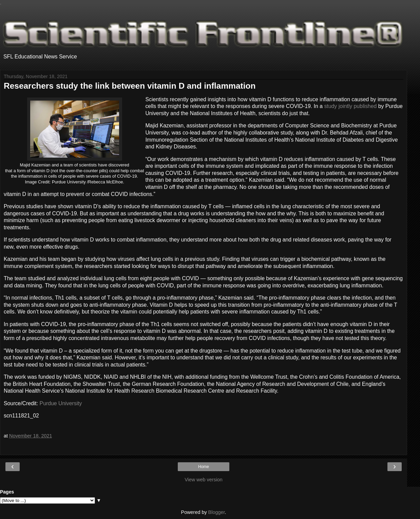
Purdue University (61, 403)
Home (204, 467)
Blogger (217, 512)
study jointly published (350, 106)
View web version (204, 480)
